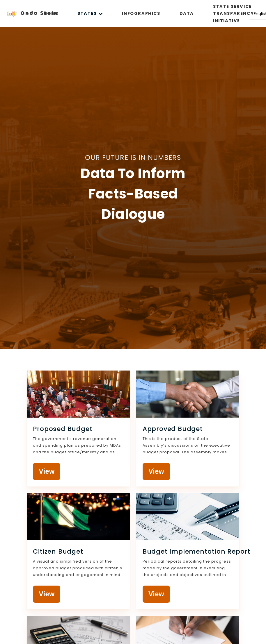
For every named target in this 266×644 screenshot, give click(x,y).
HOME (51, 13)
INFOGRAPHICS (141, 13)
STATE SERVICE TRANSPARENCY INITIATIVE (233, 14)
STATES (90, 13)
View (47, 471)
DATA (187, 13)
